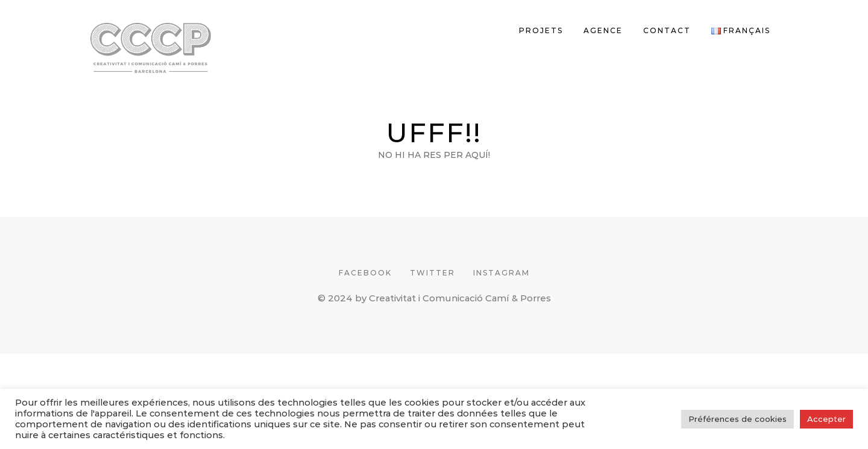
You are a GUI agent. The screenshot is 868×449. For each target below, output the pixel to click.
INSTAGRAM (502, 273)
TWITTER (432, 273)
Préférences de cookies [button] (737, 419)
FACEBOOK (365, 273)
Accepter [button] (826, 419)
